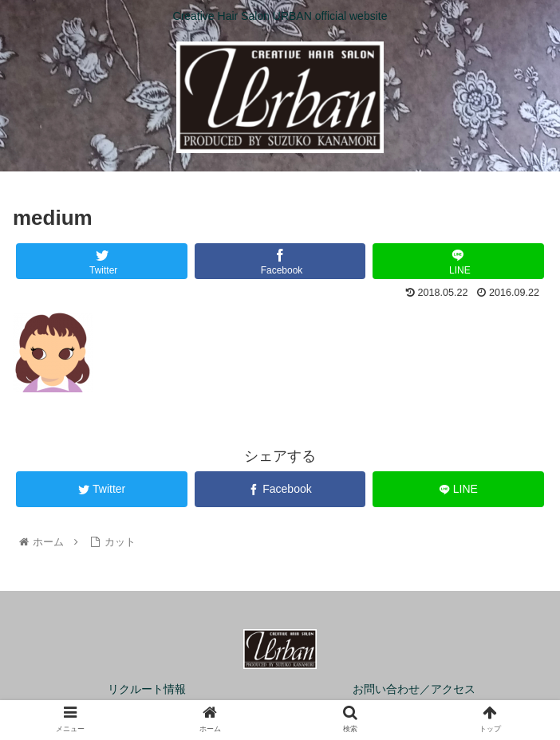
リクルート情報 (147, 689)
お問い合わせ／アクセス (414, 689)
